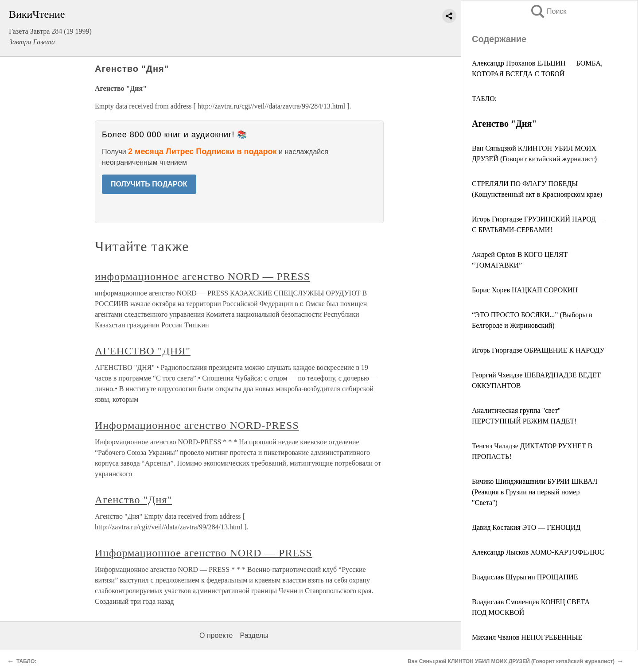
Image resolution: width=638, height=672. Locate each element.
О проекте (216, 635)
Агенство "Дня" (133, 500)
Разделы (254, 635)
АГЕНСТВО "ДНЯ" (143, 351)
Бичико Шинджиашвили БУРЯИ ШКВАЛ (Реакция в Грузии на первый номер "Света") (535, 492)
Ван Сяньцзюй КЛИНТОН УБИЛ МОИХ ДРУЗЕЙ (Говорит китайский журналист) (511, 661)
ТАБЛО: (484, 99)
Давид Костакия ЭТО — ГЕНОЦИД (526, 527)
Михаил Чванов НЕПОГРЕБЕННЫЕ (527, 637)
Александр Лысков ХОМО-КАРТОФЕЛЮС (538, 552)
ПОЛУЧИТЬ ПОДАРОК (149, 184)
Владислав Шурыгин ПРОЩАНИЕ (525, 577)
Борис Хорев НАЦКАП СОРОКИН (525, 290)
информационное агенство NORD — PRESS (202, 276)
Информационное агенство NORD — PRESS (204, 553)
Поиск (548, 11)
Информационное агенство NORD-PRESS (197, 425)
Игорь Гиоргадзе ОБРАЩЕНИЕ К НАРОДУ (538, 350)
